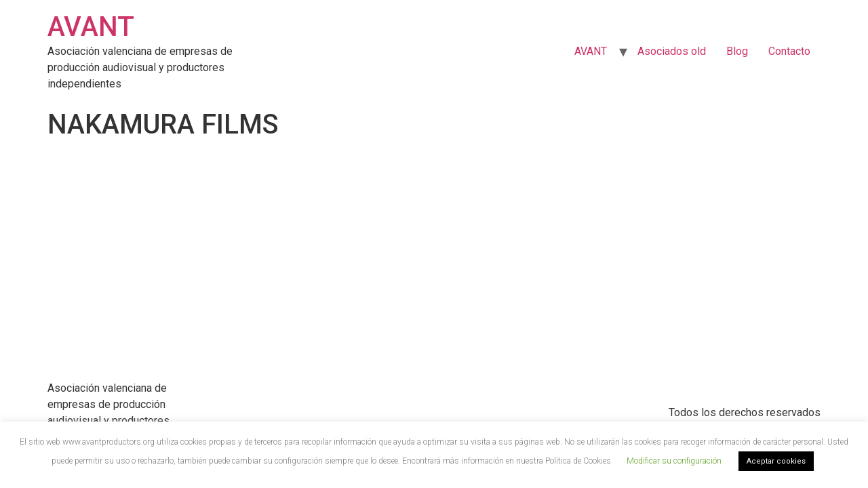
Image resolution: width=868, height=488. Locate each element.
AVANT (91, 27)
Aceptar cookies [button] (776, 461)
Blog (737, 51)
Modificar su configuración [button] (674, 461)
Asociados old (672, 51)
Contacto (789, 51)
